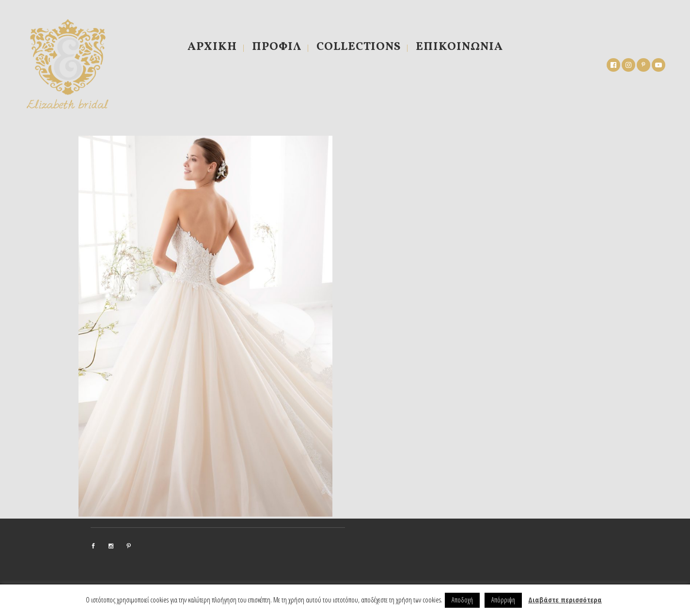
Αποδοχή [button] (462, 600)
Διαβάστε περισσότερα (565, 600)
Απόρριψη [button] (503, 600)
